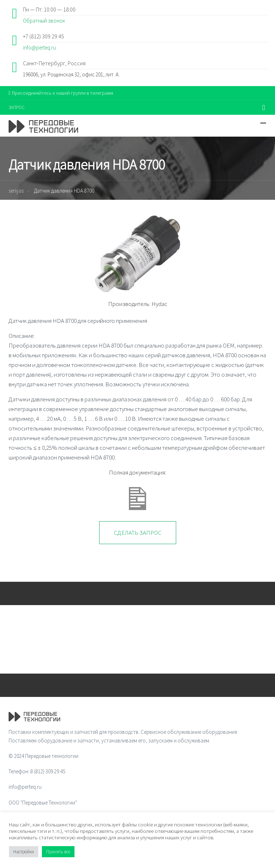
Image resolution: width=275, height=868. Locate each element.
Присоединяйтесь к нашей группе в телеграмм (61, 93)
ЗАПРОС (17, 107)
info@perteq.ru (39, 48)
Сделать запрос (138, 533)
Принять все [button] (58, 852)
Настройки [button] (24, 852)
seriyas (16, 191)
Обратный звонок (44, 21)
